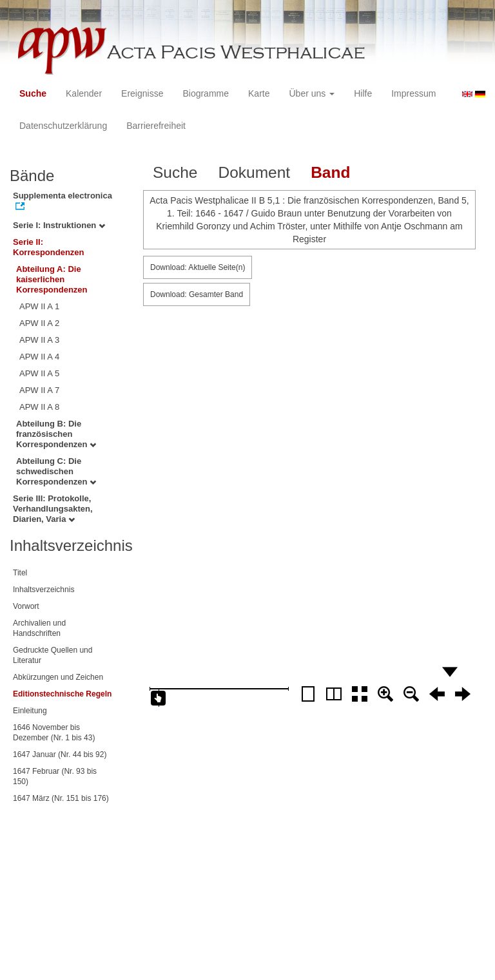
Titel (20, 573)
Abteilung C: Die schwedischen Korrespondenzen (56, 471)
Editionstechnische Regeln (62, 694)
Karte (259, 93)
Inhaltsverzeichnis (44, 590)
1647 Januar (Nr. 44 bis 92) (60, 754)
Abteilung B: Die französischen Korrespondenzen (56, 434)
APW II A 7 (39, 390)
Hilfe (363, 93)
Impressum (413, 93)
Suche (33, 93)
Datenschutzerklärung (63, 126)
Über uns (312, 93)
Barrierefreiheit (156, 126)
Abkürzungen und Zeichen (58, 677)
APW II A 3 (39, 340)
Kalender (84, 93)
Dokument (254, 172)
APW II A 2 (39, 323)
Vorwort (26, 606)
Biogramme (206, 93)
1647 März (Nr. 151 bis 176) (61, 798)
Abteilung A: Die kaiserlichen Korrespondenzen (52, 279)
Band (330, 172)
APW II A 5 (39, 373)
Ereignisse (142, 93)
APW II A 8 (39, 407)
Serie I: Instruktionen (59, 225)
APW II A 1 (39, 306)
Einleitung (30, 711)
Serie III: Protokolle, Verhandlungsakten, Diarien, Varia (53, 509)
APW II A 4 (39, 357)
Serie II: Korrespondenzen (49, 247)
